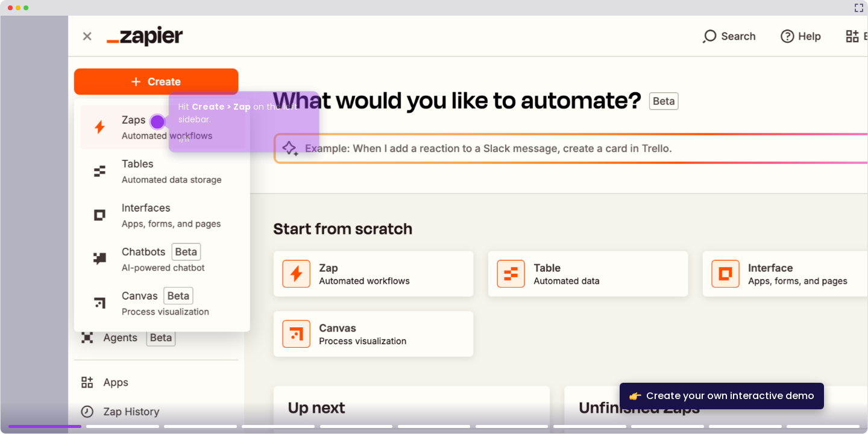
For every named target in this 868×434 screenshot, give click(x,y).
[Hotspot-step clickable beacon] (157, 122)
